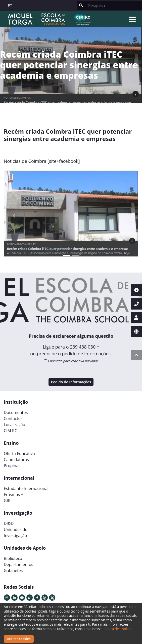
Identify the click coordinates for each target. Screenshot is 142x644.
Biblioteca (13, 558)
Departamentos (18, 564)
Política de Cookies (117, 629)
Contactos (13, 419)
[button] (14, 216)
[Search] (114, 6)
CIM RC (10, 431)
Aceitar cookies (19, 639)
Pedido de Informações (71, 382)
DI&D (9, 523)
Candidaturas (16, 460)
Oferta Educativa (19, 453)
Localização (14, 425)
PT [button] (10, 5)
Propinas (12, 466)
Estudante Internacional (26, 488)
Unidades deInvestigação (16, 533)
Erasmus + (14, 495)
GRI (7, 501)
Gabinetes (13, 571)
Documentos (16, 412)
